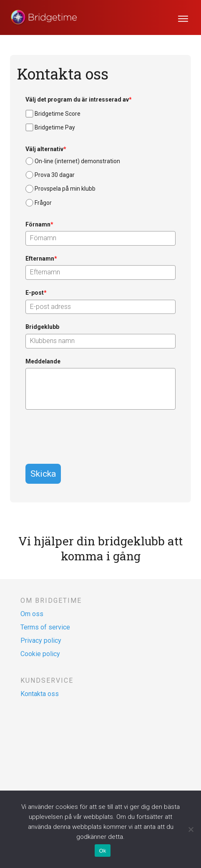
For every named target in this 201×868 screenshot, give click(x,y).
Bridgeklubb (42, 327)
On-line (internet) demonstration (77, 161)
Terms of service (45, 627)
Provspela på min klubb (65, 189)
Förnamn (39, 224)
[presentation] (89, 434)
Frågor (43, 203)
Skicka (43, 474)
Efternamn (41, 259)
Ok (102, 851)
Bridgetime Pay (55, 127)
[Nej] (191, 829)
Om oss (32, 614)
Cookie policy (40, 654)
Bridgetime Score (58, 114)
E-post (36, 293)
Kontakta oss (40, 694)
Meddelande (43, 361)
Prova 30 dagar (55, 175)
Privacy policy (41, 640)
